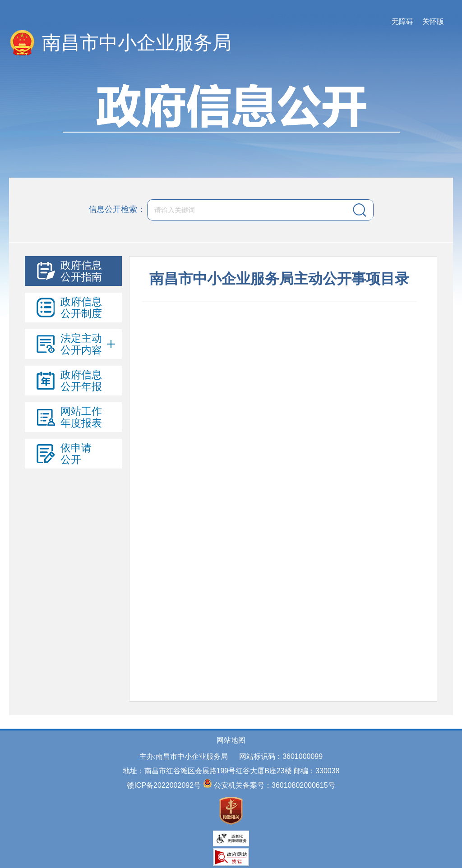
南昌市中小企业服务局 (137, 43)
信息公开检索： (117, 209)
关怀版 (433, 21)
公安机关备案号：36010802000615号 (275, 785)
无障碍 (402, 21)
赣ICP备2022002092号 (164, 785)
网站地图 (231, 740)
